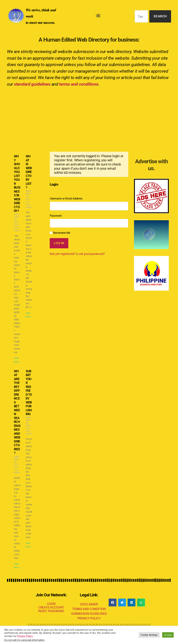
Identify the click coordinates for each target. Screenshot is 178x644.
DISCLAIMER (89, 604)
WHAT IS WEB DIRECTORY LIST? (29, 172)
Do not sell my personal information (24, 640)
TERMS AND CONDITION (89, 609)
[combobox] (141, 16)
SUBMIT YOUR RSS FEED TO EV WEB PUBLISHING (29, 393)
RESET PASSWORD (51, 611)
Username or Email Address (66, 199)
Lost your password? (91, 254)
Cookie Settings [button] (149, 635)
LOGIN (51, 604)
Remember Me (60, 233)
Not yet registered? (62, 254)
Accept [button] (168, 635)
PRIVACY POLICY (89, 618)
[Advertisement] (89, 116)
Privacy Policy (25, 636)
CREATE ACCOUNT (51, 607)
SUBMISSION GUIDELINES (89, 614)
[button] (98, 16)
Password (56, 216)
